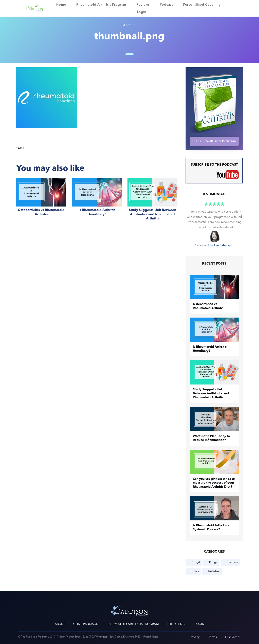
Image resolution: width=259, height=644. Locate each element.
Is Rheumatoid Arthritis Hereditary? (97, 201)
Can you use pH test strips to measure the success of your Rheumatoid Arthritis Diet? (214, 483)
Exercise (232, 562)
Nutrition (214, 571)
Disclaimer (233, 637)
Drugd (196, 562)
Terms (213, 637)
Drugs (213, 562)
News (195, 571)
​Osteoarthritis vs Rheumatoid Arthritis (41, 201)
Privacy (195, 637)
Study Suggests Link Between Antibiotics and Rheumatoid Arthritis (152, 201)
